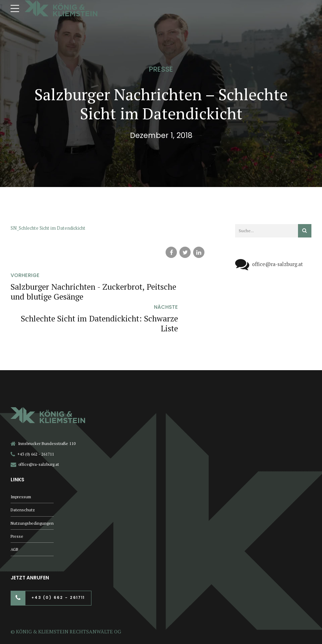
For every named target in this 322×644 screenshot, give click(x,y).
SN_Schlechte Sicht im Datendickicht (52, 228)
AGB (15, 520)
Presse (161, 69)
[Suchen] (305, 231)
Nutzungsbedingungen (32, 493)
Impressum (22, 466)
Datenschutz (23, 479)
